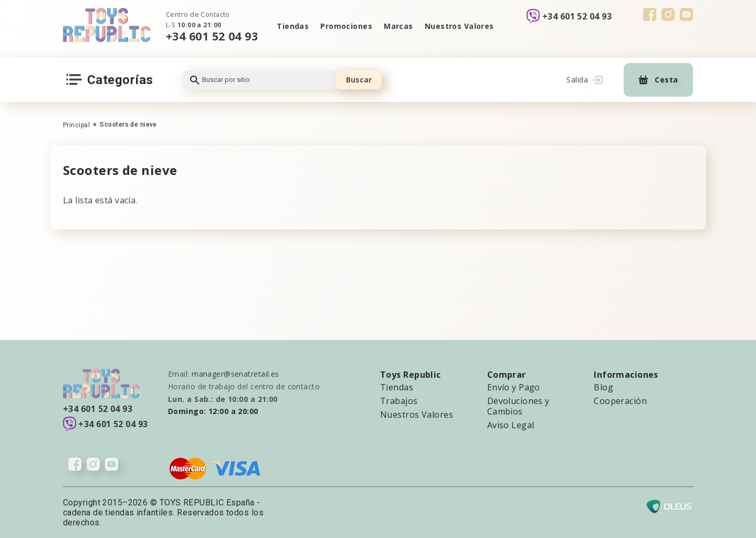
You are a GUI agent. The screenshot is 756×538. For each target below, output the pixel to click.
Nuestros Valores (459, 26)
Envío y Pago (514, 387)
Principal (76, 125)
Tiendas (293, 26)
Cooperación (620, 401)
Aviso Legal (511, 425)
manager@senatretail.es (235, 374)
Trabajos (399, 401)
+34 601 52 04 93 (212, 36)
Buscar (359, 80)
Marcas (398, 26)
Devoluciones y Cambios (518, 406)
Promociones (346, 26)
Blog (603, 387)
